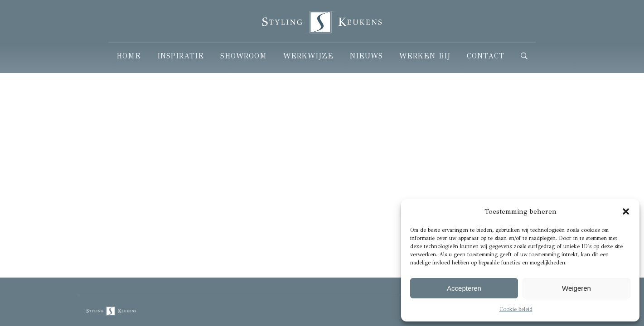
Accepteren (464, 288)
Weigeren (576, 288)
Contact (486, 56)
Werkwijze (308, 56)
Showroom (244, 56)
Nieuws (366, 56)
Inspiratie (181, 56)
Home (129, 56)
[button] (626, 211)
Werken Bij (425, 56)
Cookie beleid (516, 309)
